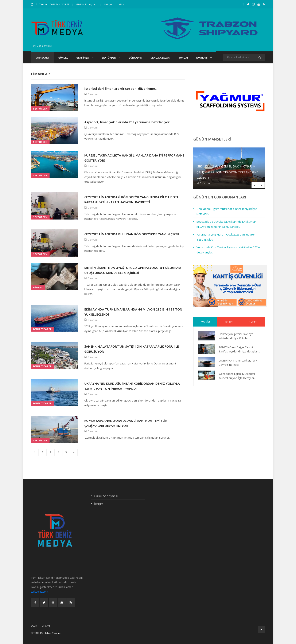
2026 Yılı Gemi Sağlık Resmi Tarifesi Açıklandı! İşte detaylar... (239, 349)
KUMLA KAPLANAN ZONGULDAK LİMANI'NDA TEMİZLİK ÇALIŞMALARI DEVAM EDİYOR (126, 423)
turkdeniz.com (40, 592)
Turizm (183, 58)
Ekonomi (204, 58)
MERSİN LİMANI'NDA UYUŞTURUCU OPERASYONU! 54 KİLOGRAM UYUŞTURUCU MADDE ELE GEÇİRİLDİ (133, 270)
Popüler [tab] (205, 322)
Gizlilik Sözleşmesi (87, 4)
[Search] (244, 58)
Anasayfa (43, 58)
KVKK (34, 626)
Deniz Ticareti (43, 329)
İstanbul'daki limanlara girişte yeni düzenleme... (121, 88)
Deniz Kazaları (160, 58)
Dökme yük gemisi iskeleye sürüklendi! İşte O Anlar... (236, 336)
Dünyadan (135, 58)
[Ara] (260, 58)
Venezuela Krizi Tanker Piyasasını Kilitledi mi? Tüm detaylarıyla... (229, 250)
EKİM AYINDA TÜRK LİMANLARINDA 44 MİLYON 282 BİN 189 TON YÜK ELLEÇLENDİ (133, 312)
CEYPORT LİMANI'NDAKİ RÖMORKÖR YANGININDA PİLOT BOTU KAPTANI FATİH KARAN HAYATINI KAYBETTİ (132, 199)
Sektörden (111, 58)
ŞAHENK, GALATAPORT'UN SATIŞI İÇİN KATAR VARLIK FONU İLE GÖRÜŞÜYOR (132, 349)
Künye (46, 626)
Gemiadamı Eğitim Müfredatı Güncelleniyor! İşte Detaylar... (227, 211)
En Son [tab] (229, 322)
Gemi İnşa (85, 58)
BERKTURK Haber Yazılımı (46, 633)
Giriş (122, 4)
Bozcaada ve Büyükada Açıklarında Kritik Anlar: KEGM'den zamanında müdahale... (227, 224)
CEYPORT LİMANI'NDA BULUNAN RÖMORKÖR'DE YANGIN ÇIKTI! (132, 234)
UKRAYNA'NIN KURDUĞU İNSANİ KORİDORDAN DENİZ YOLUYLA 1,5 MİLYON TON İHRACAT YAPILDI (132, 386)
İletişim (108, 4)
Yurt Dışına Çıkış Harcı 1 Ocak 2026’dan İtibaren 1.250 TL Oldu (226, 237)
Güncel (63, 58)
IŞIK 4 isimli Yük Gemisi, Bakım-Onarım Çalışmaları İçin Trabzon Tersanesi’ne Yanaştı (227, 172)
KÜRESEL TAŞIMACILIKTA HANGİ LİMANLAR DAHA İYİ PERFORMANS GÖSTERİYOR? (134, 158)
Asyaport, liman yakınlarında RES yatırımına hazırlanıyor (127, 122)
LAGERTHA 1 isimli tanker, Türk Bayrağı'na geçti (238, 363)
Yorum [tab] (253, 322)
